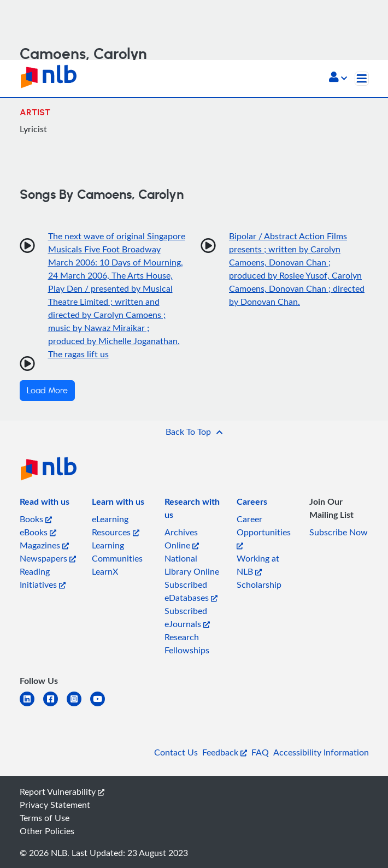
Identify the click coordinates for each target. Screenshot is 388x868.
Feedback (225, 752)
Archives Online (182, 539)
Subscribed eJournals (187, 617)
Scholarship (259, 584)
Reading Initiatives (43, 578)
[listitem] (45, 504)
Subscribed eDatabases (191, 591)
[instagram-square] (78, 705)
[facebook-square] (55, 705)
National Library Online (192, 565)
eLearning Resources (116, 525)
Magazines (44, 545)
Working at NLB (258, 565)
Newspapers (48, 558)
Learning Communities (117, 552)
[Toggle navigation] (362, 79)
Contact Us (176, 752)
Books (36, 519)
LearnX (105, 571)
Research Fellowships (187, 643)
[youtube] (102, 705)
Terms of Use (45, 818)
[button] (338, 78)
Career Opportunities (264, 531)
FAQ (260, 752)
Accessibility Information (321, 752)
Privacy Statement (55, 805)
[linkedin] (31, 705)
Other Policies (47, 831)
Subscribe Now (339, 532)
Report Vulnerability (62, 792)
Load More (47, 391)
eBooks (38, 532)
